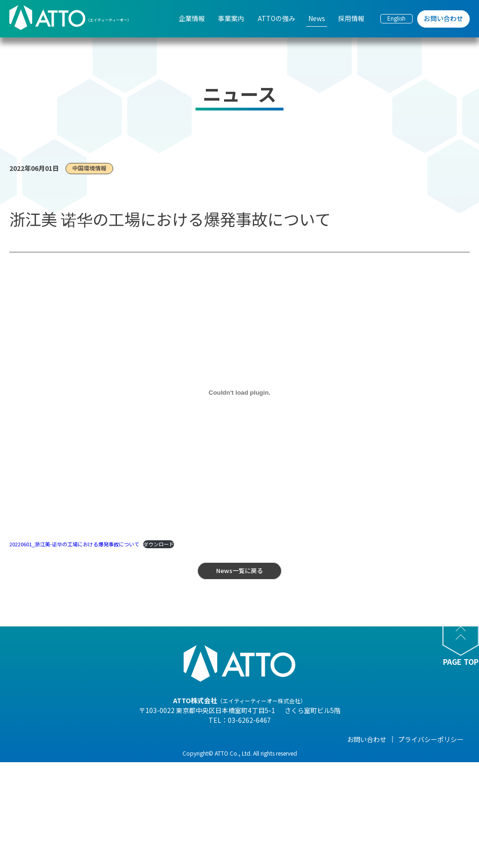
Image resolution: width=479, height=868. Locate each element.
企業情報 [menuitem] (192, 18)
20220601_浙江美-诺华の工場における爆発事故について (74, 544)
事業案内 (148, 739)
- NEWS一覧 (298, 753)
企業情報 (75, 739)
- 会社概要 (77, 766)
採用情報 (366, 739)
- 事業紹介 (77, 819)
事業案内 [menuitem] (231, 18)
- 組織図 (74, 780)
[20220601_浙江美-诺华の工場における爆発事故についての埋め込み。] (239, 393)
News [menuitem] (317, 18)
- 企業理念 (77, 793)
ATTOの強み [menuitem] (276, 18)
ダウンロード (159, 544)
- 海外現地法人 (83, 806)
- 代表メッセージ (87, 753)
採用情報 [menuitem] (351, 18)
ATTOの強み (226, 739)
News (289, 739)
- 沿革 (70, 832)
